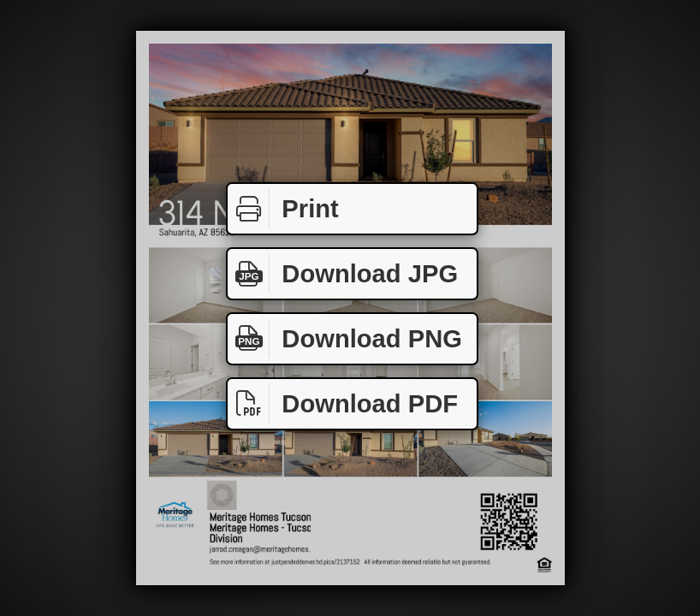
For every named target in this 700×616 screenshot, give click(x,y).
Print (283, 209)
